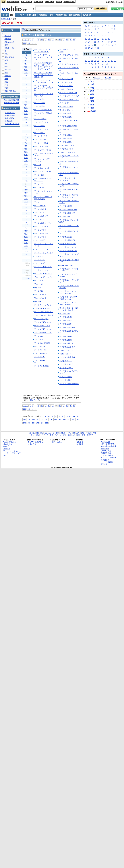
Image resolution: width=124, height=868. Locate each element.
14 (45, 40)
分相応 (93, 111)
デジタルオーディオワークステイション (69, 298)
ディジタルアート (66, 107)
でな (26, 114)
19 (64, 40)
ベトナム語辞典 (107, 462)
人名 (6, 85)
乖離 (92, 88)
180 (55, 420)
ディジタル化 (65, 314)
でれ (26, 175)
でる (26, 172)
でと (26, 111)
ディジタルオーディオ (68, 247)
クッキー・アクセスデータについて (13, 454)
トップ (5, 15)
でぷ (26, 254)
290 (47, 423)
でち (26, 102)
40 (56, 416)
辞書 (3, 2)
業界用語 (8, 39)
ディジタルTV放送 (41, 366)
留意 (92, 105)
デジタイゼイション (42, 270)
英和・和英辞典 (26, 2)
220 (73, 420)
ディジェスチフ (40, 209)
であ (26, 55)
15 (49, 40)
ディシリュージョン (42, 168)
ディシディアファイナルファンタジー (44, 95)
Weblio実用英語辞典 (11, 103)
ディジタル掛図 (66, 340)
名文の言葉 (43, 15)
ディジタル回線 (66, 321)
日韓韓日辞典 (49, 2)
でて (26, 108)
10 (45, 416)
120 (29, 420)
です (26, 90)
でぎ (26, 193)
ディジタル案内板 (66, 79)
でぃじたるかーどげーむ (69, 384)
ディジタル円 (65, 217)
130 (33, 420)
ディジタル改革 (66, 317)
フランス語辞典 (107, 455)
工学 (6, 54)
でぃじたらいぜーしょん (44, 315)
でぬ (26, 120)
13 (42, 40)
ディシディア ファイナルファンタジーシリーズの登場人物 (44, 75)
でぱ (26, 249)
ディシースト (39, 175)
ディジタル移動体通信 (68, 126)
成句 (51, 15)
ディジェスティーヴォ (43, 223)
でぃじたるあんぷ (66, 89)
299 (29, 43)
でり (26, 169)
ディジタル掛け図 (66, 343)
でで (26, 228)
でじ (26, 208)
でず (26, 210)
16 (53, 40)
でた (26, 99)
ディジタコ (39, 281)
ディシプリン (39, 103)
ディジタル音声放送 (67, 240)
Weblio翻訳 (105, 449)
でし (26, 87)
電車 (6, 45)
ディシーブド (39, 188)
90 (74, 416)
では (26, 128)
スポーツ (8, 76)
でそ (26, 96)
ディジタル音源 (66, 237)
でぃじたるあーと (66, 110)
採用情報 (80, 444)
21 (71, 40)
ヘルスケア (9, 70)
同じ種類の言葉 (61, 15)
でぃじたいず (39, 263)
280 (42, 423)
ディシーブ (39, 184)
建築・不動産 (9, 57)
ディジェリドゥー (41, 237)
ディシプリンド (40, 119)
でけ (26, 79)
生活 (6, 67)
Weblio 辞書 (6, 19)
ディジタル (39, 336)
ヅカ (92, 81)
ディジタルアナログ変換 (69, 55)
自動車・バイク (10, 48)
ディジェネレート (41, 226)
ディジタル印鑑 (66, 139)
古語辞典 (59, 2)
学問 (6, 60)
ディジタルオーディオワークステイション (69, 292)
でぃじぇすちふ (40, 213)
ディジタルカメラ (66, 364)
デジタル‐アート (66, 103)
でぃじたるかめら (66, 368)
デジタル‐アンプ (66, 82)
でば (26, 234)
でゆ (26, 161)
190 (60, 420)
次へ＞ (34, 43)
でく (26, 76)
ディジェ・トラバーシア (44, 253)
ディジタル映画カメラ (68, 210)
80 (70, 416)
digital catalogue (66, 354)
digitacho (38, 287)
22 (74, 40)
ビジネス (8, 36)
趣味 (6, 73)
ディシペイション (41, 122)
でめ (26, 152)
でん (26, 187)
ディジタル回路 (66, 324)
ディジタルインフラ (67, 149)
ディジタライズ (40, 294)
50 (60, 416)
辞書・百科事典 (10, 91)
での (26, 126)
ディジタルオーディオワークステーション (69, 303)
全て (4, 33)
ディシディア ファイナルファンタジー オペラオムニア (43, 57)
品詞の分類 (87, 15)
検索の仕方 (8, 444)
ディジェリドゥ (40, 230)
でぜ (26, 213)
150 (42, 420)
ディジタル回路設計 (67, 327)
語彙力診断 (9, 121)
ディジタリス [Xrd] (42, 319)
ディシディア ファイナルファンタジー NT (43, 51)
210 (69, 420)
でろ (26, 178)
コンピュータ (9, 42)
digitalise (38, 301)
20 (67, 40)
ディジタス (39, 291)
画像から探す (31, 15)
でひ (26, 131)
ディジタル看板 (66, 380)
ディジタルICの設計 (42, 343)
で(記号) (27, 278)
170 (51, 420)
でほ (26, 140)
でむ (26, 149)
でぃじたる (39, 340)
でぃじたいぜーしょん (43, 277)
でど (26, 231)
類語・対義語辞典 (13, 2)
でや (26, 158)
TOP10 (87, 78)
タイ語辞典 (105, 460)
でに (26, 117)
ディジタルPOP (40, 353)
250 (29, 423)
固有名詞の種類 (75, 15)
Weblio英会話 (10, 116)
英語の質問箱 (10, 118)
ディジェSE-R (40, 206)
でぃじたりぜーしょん (43, 333)
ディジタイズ (39, 260)
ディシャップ (39, 133)
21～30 (108, 78)
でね (26, 123)
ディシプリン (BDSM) (43, 110)
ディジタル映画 (66, 206)
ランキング (20, 15)
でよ (26, 164)
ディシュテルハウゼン (43, 150)
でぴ (26, 252)
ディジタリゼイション (43, 322)
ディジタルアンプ (66, 86)
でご (26, 202)
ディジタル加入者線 (67, 357)
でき (26, 73)
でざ (26, 205)
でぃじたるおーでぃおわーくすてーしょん (69, 309)
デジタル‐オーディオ (68, 244)
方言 (6, 88)
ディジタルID (39, 346)
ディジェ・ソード (41, 249)
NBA (92, 98)
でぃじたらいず (40, 298)
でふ (26, 134)
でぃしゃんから (40, 139)
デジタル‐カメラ (66, 361)
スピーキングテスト (12, 124)
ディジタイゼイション (43, 267)
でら (26, 166)
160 (47, 420)
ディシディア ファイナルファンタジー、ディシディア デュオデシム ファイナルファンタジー (44, 66)
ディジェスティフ (41, 216)
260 (33, 423)
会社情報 (80, 442)
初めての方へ (111, 2)
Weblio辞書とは (9, 442)
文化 (6, 63)
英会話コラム (10, 113)
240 (24, 423)
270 (38, 423)
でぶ (26, 240)
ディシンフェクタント (43, 171)
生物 (6, 79)
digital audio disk (66, 265)
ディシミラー (39, 126)
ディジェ (38, 202)
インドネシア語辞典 (108, 458)
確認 (92, 94)
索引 (12, 15)
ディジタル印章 (66, 142)
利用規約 (7, 449)
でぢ (26, 222)
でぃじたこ (39, 284)
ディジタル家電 (66, 113)
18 (60, 40)
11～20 (97, 78)
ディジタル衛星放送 (67, 213)
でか (26, 70)
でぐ (26, 196)
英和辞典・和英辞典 (108, 446)
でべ (26, 243)
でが (26, 190)
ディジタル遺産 (66, 117)
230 (77, 420)
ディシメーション (41, 129)
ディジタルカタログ (67, 347)
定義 (92, 84)
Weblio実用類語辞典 (11, 100)
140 (38, 420)
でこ (26, 81)
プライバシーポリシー (12, 451)
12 (38, 40)
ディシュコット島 (41, 146)
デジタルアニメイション (69, 64)
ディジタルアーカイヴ (68, 93)
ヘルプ (120, 2)
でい (26, 58)
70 (67, 416)
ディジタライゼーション (44, 312)
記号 (106, 64)
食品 (6, 82)
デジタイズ (39, 256)
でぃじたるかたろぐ (67, 350)
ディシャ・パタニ (41, 143)
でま (26, 143)
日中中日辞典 (38, 2)
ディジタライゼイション (44, 305)
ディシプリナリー (41, 99)
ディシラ (38, 165)
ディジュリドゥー (41, 233)
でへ (26, 137)
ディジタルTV (40, 357)
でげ (26, 199)
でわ (26, 181)
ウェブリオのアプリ (35, 442)
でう (26, 61)
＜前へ (26, 40)
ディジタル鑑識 (66, 377)
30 (52, 416)
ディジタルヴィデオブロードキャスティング (69, 196)
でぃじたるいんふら (67, 152)
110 (24, 420)
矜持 (92, 91)
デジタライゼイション (43, 308)
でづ (26, 225)
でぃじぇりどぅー (41, 240)
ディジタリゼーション (43, 329)
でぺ (26, 257)
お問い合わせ (34, 400)
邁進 (92, 101)
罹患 (92, 108)
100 (78, 416)
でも (26, 155)
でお (26, 67)
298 (24, 43)
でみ (26, 146)
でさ (26, 84)
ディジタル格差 (66, 336)
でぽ (26, 260)
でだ (26, 219)
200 (64, 420)
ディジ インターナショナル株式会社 (43, 198)
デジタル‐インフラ (67, 145)
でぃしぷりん (39, 106)
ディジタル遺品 (66, 135)
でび (26, 237)
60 (63, 416)
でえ (26, 64)
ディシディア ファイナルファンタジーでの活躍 (44, 81)
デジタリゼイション (42, 326)
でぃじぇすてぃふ (41, 220)
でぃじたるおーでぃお (68, 251)
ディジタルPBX (40, 350)
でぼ (26, 246)
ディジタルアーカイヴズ (69, 96)
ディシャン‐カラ (41, 136)
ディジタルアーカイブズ (69, 100)
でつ (26, 105)
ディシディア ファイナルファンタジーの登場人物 (44, 88)
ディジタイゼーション (43, 274)
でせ (26, 93)
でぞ (26, 216)
